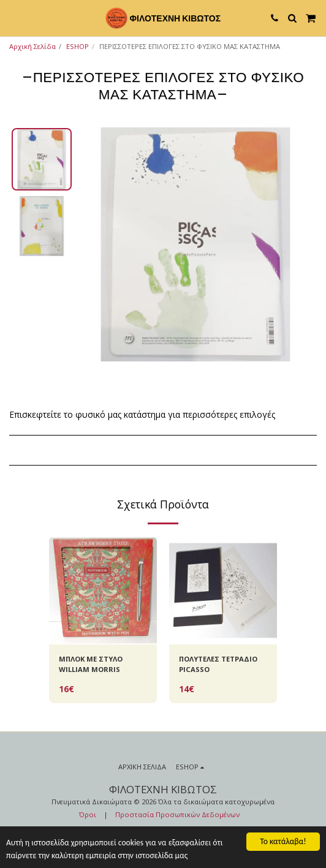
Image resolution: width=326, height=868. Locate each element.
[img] (103, 591)
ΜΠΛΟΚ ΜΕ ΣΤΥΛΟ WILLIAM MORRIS (91, 664)
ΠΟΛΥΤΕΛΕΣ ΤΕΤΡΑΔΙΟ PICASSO (218, 664)
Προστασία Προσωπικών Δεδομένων (177, 814)
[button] (13, 17)
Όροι (88, 814)
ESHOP (78, 46)
